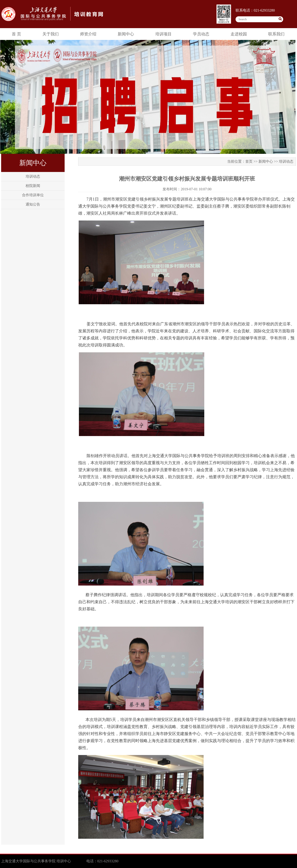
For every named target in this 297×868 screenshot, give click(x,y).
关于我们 (51, 34)
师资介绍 (88, 34)
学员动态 (201, 34)
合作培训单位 (33, 195)
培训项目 (163, 34)
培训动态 (33, 176)
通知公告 (33, 204)
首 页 (16, 34)
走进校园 (239, 34)
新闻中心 (126, 34)
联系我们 (276, 34)
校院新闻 (33, 186)
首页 (249, 161)
